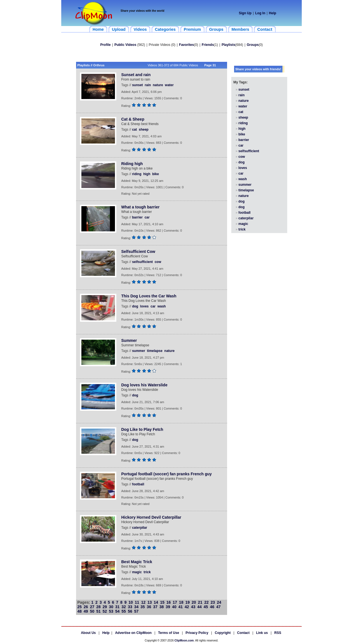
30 (111, 607)
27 (92, 607)
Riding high (132, 164)
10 (131, 602)
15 (162, 602)
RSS (278, 633)
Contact (243, 633)
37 (155, 607)
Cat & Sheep (133, 119)
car (147, 217)
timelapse (155, 351)
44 (199, 607)
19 (188, 602)
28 (98, 607)
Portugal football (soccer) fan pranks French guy (167, 474)
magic (137, 572)
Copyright (223, 633)
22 (206, 602)
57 (136, 611)
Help (273, 13)
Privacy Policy (197, 633)
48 (80, 611)
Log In (260, 13)
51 (98, 611)
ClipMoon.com (184, 641)
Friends (208, 45)
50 (92, 611)
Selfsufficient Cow (138, 252)
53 (111, 611)
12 (143, 602)
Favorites (186, 45)
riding (137, 174)
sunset (137, 85)
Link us (262, 633)
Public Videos (125, 45)
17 (175, 602)
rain (148, 85)
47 (218, 607)
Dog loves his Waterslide (144, 385)
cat (134, 130)
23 (213, 602)
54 (117, 611)
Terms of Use (168, 633)
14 (156, 602)
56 (130, 611)
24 (219, 602)
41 (181, 607)
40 (174, 607)
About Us (88, 633)
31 (117, 607)
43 (193, 607)
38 (162, 607)
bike (155, 174)
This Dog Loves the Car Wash (149, 296)
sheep (144, 130)
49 (86, 611)
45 (206, 607)
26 (86, 607)
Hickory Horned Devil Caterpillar (151, 517)
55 (124, 611)
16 (169, 602)
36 (149, 607)
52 (105, 611)
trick (147, 572)
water (169, 85)
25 (80, 607)
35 (143, 607)
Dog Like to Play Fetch (142, 429)
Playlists (228, 45)
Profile (105, 45)
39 (168, 607)
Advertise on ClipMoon (133, 633)
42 (187, 607)
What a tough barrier (141, 207)
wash (162, 306)
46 (212, 607)
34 (136, 607)
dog (135, 306)
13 (150, 602)
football (138, 484)
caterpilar (140, 528)
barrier (137, 217)
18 (181, 602)
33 (130, 607)
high (147, 174)
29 (105, 607)
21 (200, 602)
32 (124, 607)
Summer (129, 340)
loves (144, 306)
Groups (253, 45)
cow (158, 262)
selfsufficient (142, 262)
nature (158, 85)
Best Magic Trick (137, 562)
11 (137, 602)
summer (139, 351)
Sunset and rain (136, 75)
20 (194, 602)
